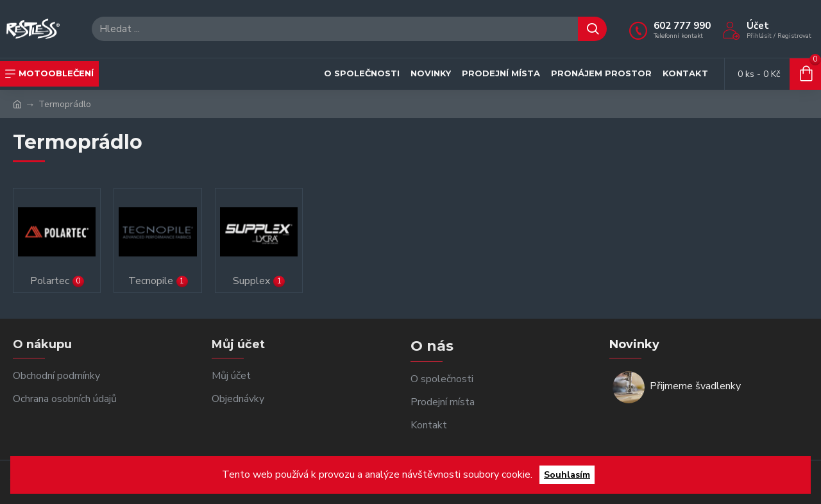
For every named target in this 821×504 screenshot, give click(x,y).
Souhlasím (567, 475)
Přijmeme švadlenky (695, 387)
